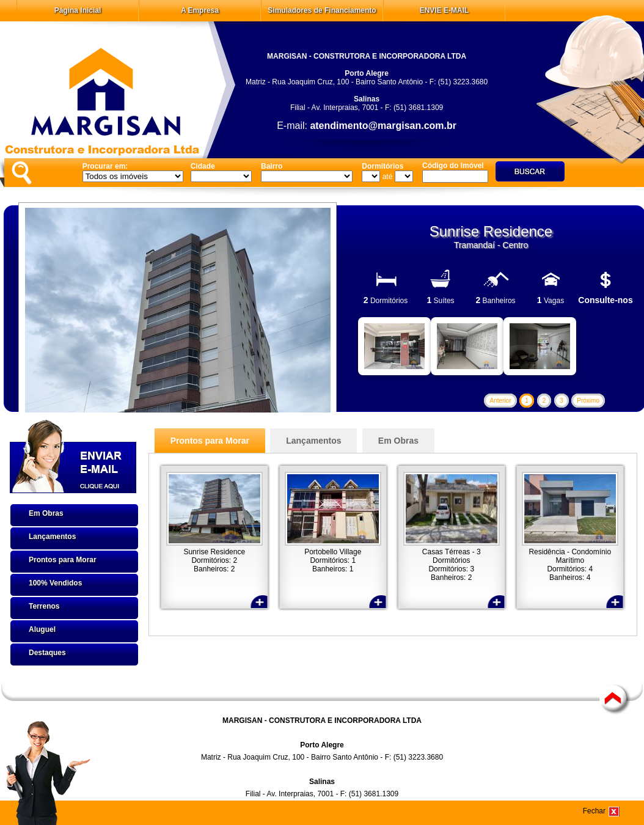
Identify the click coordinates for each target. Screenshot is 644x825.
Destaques (47, 653)
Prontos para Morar (63, 560)
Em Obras (46, 513)
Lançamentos (52, 537)
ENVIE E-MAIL (445, 10)
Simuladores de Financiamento (322, 10)
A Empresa (200, 10)
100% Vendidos (55, 583)
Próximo (588, 401)
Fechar (594, 811)
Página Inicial (78, 10)
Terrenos (44, 606)
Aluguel (42, 629)
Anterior (500, 401)
